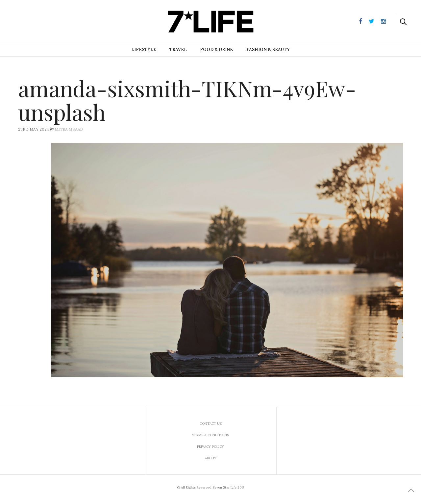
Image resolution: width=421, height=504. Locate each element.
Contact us (211, 424)
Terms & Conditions (210, 435)
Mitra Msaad (69, 129)
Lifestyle (144, 50)
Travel (178, 50)
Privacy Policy (210, 447)
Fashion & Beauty (268, 50)
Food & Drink (217, 50)
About (211, 458)
